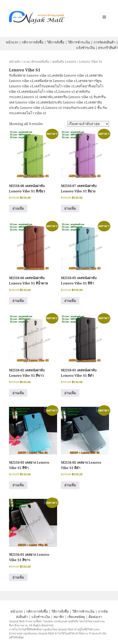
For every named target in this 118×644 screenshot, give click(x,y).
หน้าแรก (12, 42)
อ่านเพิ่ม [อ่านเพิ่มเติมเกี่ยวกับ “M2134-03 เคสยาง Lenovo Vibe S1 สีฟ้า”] (18, 485)
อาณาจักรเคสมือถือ (36, 61)
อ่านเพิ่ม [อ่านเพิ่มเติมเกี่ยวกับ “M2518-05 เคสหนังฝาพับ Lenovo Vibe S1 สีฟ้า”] (70, 301)
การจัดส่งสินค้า (104, 42)
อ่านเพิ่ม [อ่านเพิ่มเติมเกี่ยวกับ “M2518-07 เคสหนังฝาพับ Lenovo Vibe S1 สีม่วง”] (70, 208)
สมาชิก (59, 617)
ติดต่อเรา (95, 617)
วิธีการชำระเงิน (79, 42)
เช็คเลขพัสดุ (76, 617)
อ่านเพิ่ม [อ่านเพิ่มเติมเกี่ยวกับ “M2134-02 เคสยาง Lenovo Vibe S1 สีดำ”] (70, 485)
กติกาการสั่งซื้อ (33, 42)
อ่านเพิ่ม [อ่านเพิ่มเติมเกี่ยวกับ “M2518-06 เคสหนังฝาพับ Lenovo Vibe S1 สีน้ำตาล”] (18, 301)
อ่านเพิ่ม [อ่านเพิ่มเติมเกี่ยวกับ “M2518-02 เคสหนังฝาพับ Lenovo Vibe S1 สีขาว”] (18, 393)
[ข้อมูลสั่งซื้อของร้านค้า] (88, 124)
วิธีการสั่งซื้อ (56, 42)
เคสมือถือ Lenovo (64, 61)
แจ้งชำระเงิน (85, 47)
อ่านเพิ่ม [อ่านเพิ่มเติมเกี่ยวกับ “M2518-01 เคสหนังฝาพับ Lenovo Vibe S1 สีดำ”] (70, 393)
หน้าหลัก (15, 61)
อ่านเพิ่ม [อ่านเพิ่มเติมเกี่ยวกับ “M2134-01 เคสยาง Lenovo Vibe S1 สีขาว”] (18, 577)
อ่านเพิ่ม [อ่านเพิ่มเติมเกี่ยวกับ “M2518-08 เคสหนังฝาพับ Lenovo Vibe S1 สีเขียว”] (18, 208)
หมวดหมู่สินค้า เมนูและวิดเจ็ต (104, 17)
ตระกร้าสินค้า (108, 47)
